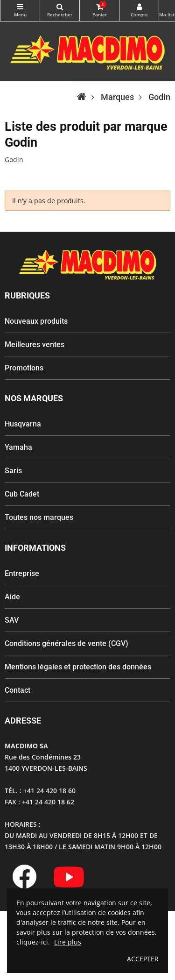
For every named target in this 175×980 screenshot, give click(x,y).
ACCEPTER (143, 959)
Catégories (20, 7)
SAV (12, 620)
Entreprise (22, 573)
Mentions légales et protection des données (78, 667)
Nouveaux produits (36, 321)
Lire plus (68, 942)
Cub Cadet (22, 494)
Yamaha (18, 447)
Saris (13, 471)
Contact (17, 690)
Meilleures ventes (35, 344)
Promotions (24, 368)
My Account (139, 7)
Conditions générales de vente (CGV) (66, 643)
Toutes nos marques (39, 517)
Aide (12, 597)
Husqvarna (23, 424)
